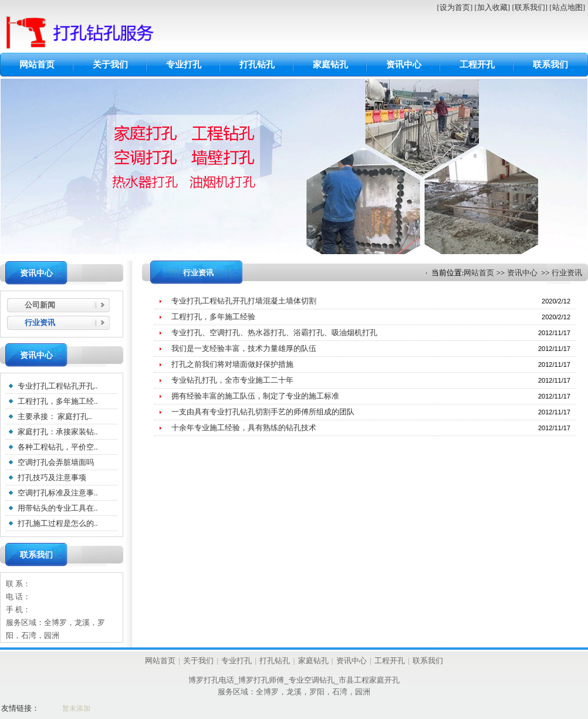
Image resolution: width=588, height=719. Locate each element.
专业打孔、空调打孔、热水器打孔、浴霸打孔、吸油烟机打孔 (274, 333)
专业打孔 (184, 65)
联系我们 (550, 65)
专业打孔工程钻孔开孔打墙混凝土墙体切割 (244, 301)
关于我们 (110, 65)
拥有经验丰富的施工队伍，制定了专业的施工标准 (255, 396)
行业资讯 (567, 273)
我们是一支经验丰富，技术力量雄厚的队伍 (244, 348)
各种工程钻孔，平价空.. (58, 447)
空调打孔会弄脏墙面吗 (56, 462)
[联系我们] (530, 7)
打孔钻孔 (257, 65)
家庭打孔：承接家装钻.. (58, 432)
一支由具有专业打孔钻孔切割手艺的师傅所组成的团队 (263, 412)
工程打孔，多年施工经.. (58, 401)
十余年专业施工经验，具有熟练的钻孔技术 (244, 428)
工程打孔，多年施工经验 (213, 317)
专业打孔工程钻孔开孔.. (58, 386)
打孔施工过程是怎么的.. (58, 523)
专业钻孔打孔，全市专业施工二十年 (232, 380)
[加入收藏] (492, 7)
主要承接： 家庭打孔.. (55, 416)
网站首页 (37, 65)
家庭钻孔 (330, 65)
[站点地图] (567, 7)
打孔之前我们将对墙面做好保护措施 (232, 364)
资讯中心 (404, 65)
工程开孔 (477, 65)
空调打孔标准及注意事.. (58, 493)
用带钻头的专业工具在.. (58, 508)
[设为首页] (455, 7)
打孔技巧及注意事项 (52, 477)
